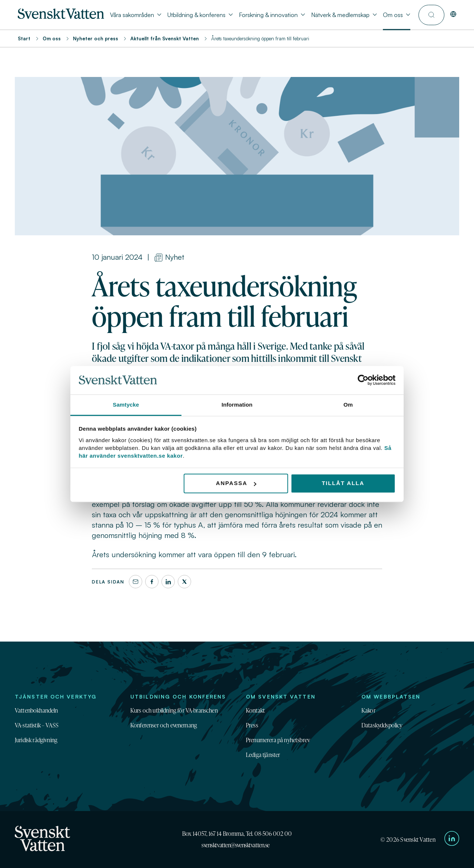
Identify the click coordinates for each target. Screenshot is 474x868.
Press (252, 725)
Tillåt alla (343, 483)
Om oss (52, 38)
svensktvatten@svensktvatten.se (236, 845)
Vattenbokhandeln (36, 710)
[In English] (453, 15)
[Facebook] (152, 582)
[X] (184, 582)
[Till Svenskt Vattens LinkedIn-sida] (452, 840)
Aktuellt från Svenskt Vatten (165, 38)
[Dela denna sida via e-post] (136, 582)
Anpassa (236, 483)
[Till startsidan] (61, 17)
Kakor (368, 710)
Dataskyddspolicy (382, 725)
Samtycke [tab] (126, 405)
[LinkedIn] (168, 582)
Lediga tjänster (263, 755)
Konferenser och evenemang (164, 725)
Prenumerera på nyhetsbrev (278, 740)
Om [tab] (348, 405)
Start (24, 38)
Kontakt (255, 710)
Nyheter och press (96, 38)
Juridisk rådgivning (36, 740)
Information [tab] (237, 405)
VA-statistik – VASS (37, 725)
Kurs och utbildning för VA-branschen (174, 710)
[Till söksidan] (431, 15)
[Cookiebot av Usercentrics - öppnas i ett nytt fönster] (363, 380)
